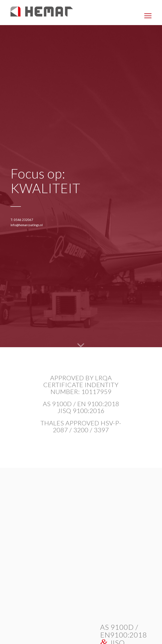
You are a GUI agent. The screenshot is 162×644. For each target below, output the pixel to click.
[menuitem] (146, 16)
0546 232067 (24, 220)
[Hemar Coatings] (42, 16)
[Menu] (146, 16)
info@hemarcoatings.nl (27, 225)
